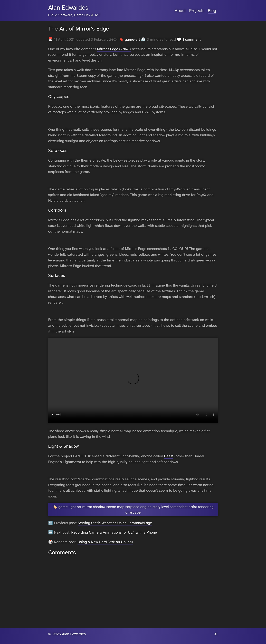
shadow (99, 507)
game (63, 507)
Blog (212, 11)
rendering (206, 507)
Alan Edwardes (68, 8)
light (72, 507)
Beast (169, 456)
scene (111, 507)
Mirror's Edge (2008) (114, 49)
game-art (132, 39)
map (121, 507)
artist (193, 507)
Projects (197, 11)
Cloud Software (60, 15)
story (156, 507)
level (165, 507)
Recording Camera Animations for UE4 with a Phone (114, 532)
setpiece (132, 507)
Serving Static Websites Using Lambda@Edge (115, 523)
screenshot (179, 507)
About (180, 11)
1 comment (192, 39)
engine (146, 507)
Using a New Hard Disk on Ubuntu (105, 542)
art (79, 507)
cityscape (133, 512)
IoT (97, 15)
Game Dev (82, 15)
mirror (87, 507)
